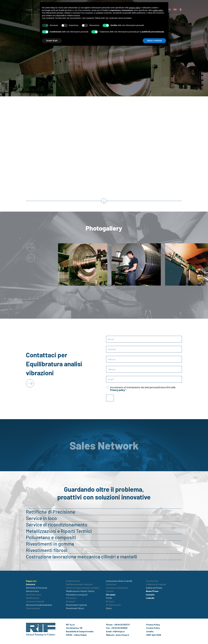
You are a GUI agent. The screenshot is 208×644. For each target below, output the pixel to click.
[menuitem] (175, 10)
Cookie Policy (153, 628)
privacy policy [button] (135, 8)
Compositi (71, 601)
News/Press (152, 591)
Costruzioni (111, 584)
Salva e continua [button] (154, 41)
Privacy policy (118, 390)
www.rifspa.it (122, 635)
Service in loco (41, 518)
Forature (110, 591)
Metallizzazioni (33, 598)
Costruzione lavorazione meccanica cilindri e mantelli (82, 557)
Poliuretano (71, 598)
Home (29, 10)
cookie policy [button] (158, 10)
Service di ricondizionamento (57, 525)
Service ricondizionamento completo (83, 588)
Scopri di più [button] (52, 41)
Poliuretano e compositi (51, 537)
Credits (150, 631)
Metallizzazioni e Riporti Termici (59, 531)
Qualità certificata (154, 588)
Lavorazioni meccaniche (117, 588)
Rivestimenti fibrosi (47, 550)
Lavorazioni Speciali (35, 601)
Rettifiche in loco (34, 595)
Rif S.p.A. (110, 601)
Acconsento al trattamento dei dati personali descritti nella (143, 389)
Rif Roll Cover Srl (113, 605)
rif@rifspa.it (119, 631)
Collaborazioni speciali (156, 584)
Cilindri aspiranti (33, 608)
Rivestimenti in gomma (50, 544)
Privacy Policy (153, 625)
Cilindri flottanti (73, 581)
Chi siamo (111, 595)
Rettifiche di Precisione (51, 512)
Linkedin (150, 598)
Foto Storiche (152, 581)
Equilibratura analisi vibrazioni (79, 584)
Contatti (150, 595)
